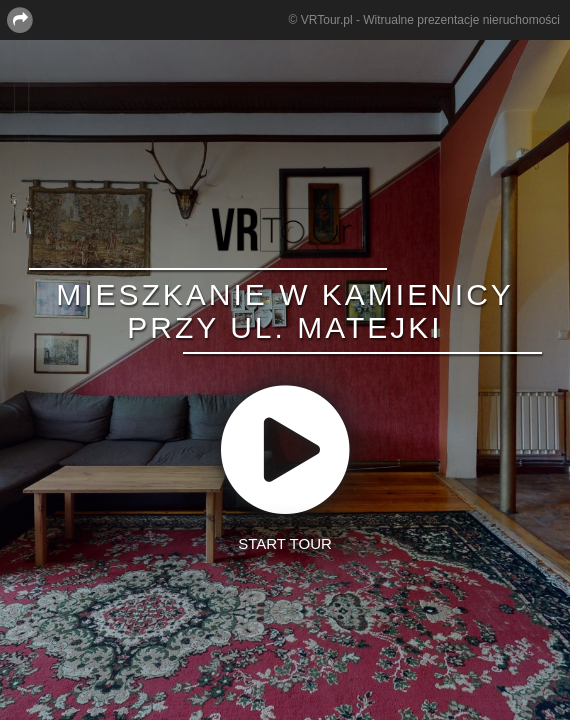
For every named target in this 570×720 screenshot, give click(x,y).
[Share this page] (20, 19)
